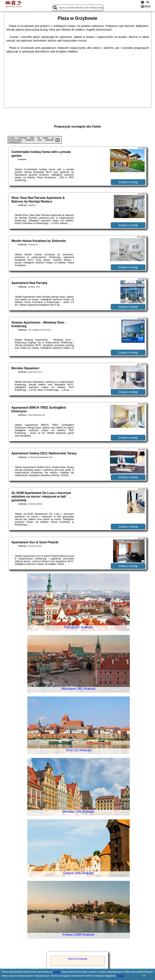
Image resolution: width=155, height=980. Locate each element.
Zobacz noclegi (128, 182)
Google (57, 972)
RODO (121, 976)
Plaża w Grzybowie (77, 959)
